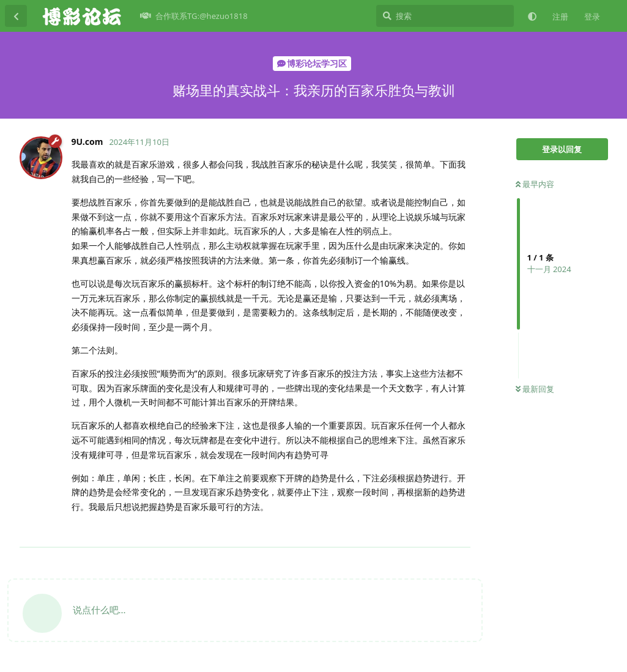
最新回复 (535, 389)
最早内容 (535, 184)
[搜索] (445, 16)
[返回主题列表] (16, 16)
